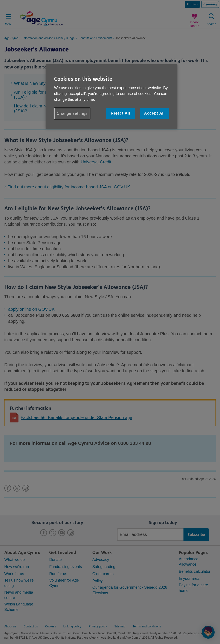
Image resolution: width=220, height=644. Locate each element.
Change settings (72, 113)
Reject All (120, 113)
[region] (112, 97)
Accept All (154, 113)
